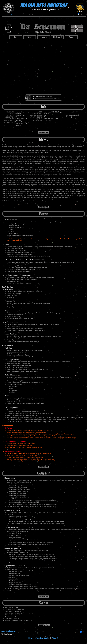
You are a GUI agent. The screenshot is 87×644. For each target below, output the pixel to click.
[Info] (16, 37)
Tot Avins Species (20, 122)
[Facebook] (78, 14)
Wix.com (10, 635)
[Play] (34, 99)
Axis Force (46, 114)
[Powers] (44, 37)
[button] (43, 67)
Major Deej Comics (42, 638)
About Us (55, 638)
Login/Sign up (9, 14)
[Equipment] (57, 37)
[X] (81, 14)
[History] (30, 37)
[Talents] (71, 37)
